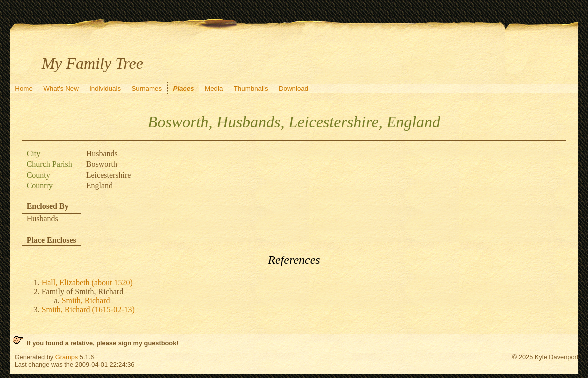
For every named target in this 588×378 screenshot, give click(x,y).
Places (184, 89)
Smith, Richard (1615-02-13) (88, 309)
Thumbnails (251, 89)
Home (24, 89)
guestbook (160, 343)
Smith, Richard (86, 300)
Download (294, 89)
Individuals (105, 89)
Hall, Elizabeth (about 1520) (87, 283)
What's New (61, 89)
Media (214, 89)
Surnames (146, 89)
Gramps (67, 357)
